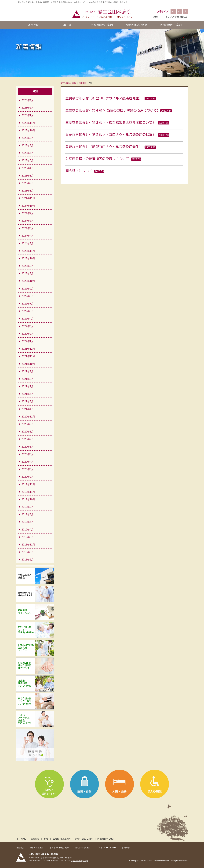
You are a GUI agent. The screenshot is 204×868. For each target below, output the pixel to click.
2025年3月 (28, 176)
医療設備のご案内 (171, 25)
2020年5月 (28, 454)
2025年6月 (28, 160)
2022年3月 (28, 326)
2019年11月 (28, 492)
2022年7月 (28, 304)
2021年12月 (28, 349)
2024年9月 (28, 213)
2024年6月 (28, 228)
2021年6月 (28, 394)
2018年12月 (28, 545)
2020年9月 (28, 424)
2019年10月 (28, 499)
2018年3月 (28, 552)
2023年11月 (28, 251)
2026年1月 (28, 115)
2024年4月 (28, 236)
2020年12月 (28, 417)
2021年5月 (28, 401)
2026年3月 (28, 108)
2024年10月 (28, 206)
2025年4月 (28, 168)
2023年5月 (28, 266)
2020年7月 (28, 439)
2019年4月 (28, 530)
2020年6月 (28, 447)
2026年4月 (28, 100)
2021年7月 (28, 386)
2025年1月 (28, 191)
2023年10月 (28, 258)
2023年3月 (28, 273)
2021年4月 (28, 409)
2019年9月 (28, 507)
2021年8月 (28, 379)
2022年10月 (28, 281)
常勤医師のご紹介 (136, 25)
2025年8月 (28, 145)
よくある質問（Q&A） (177, 17)
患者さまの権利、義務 (59, 848)
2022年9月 (28, 289)
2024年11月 (28, 198)
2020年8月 (28, 432)
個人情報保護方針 (83, 848)
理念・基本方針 (36, 848)
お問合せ (126, 848)
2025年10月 (28, 130)
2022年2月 (28, 334)
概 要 (67, 25)
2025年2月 (28, 183)
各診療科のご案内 (102, 25)
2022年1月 (28, 341)
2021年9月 (28, 371)
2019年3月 (28, 537)
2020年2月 (28, 477)
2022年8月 (28, 296)
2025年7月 (28, 153)
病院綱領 (20, 848)
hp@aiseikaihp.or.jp (79, 861)
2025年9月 (28, 138)
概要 (46, 839)
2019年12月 (28, 484)
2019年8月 (28, 514)
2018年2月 (28, 560)
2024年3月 (28, 243)
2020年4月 (28, 462)
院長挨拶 (33, 25)
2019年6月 (28, 522)
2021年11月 (28, 356)
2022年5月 (28, 311)
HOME (155, 17)
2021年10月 (28, 364)
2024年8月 (28, 221)
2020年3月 (28, 469)
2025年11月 (28, 123)
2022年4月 (28, 319)
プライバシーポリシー (106, 848)
